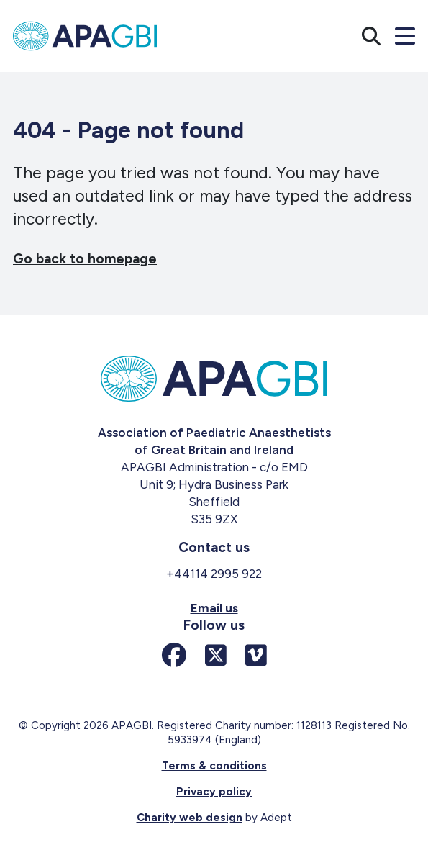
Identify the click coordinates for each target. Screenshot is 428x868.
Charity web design (190, 818)
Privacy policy (214, 792)
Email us (214, 608)
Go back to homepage (85, 259)
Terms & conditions (214, 766)
